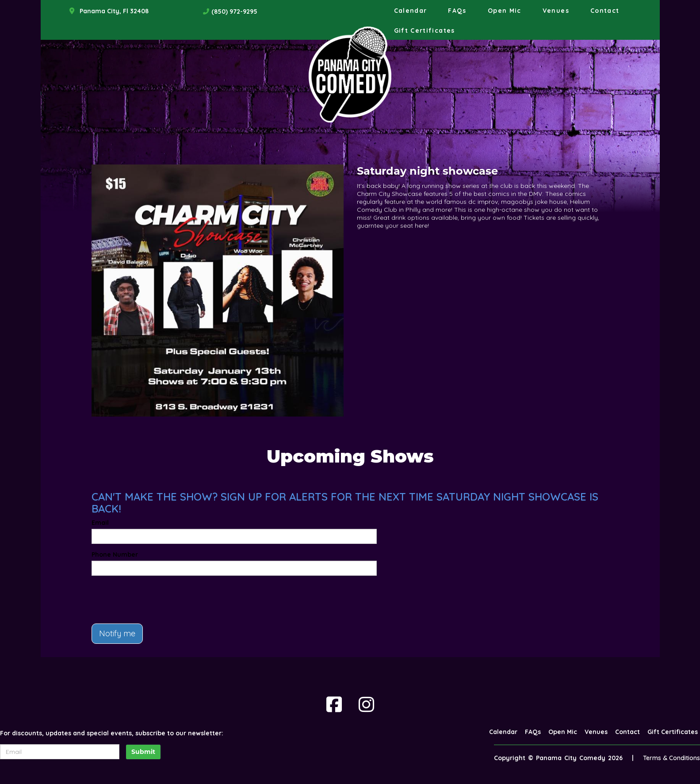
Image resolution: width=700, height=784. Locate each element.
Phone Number (115, 555)
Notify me (117, 633)
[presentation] (159, 600)
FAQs (457, 11)
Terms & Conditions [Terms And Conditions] (671, 758)
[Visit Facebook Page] (334, 704)
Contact (605, 11)
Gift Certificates (425, 31)
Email (100, 523)
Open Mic (505, 11)
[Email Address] (60, 752)
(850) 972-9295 (234, 11)
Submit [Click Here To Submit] (143, 752)
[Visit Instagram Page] (366, 704)
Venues (556, 11)
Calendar (411, 11)
